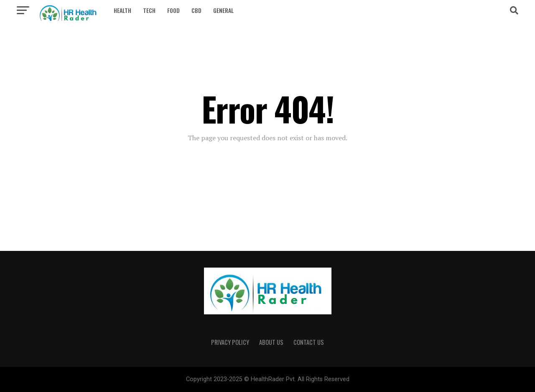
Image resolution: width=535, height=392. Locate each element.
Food (173, 10)
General (223, 10)
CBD (196, 10)
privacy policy (230, 342)
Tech (149, 10)
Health (122, 10)
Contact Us (309, 342)
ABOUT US (271, 342)
